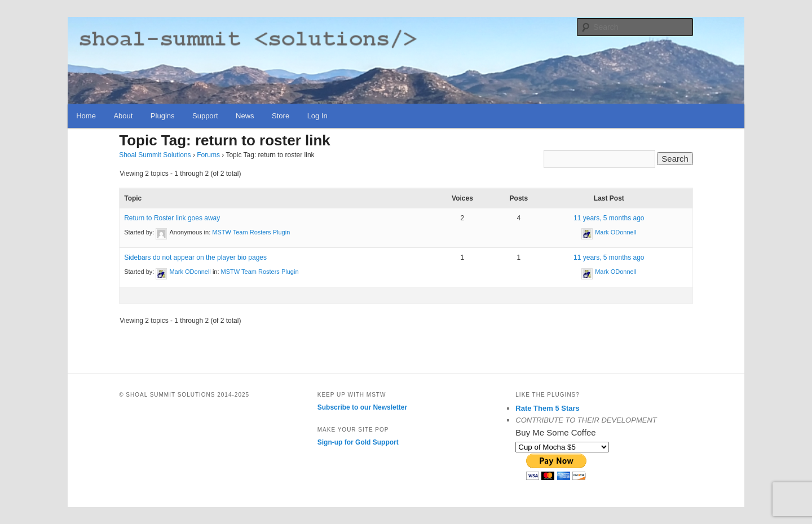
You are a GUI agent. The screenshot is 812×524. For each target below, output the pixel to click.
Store (281, 116)
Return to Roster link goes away (172, 218)
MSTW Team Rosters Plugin (251, 232)
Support (205, 116)
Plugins (163, 116)
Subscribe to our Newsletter (362, 407)
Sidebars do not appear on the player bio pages (195, 257)
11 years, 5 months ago (609, 218)
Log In (317, 116)
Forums (208, 155)
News (245, 116)
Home (86, 116)
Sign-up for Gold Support (358, 442)
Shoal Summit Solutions (155, 155)
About (123, 116)
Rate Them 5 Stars (547, 408)
